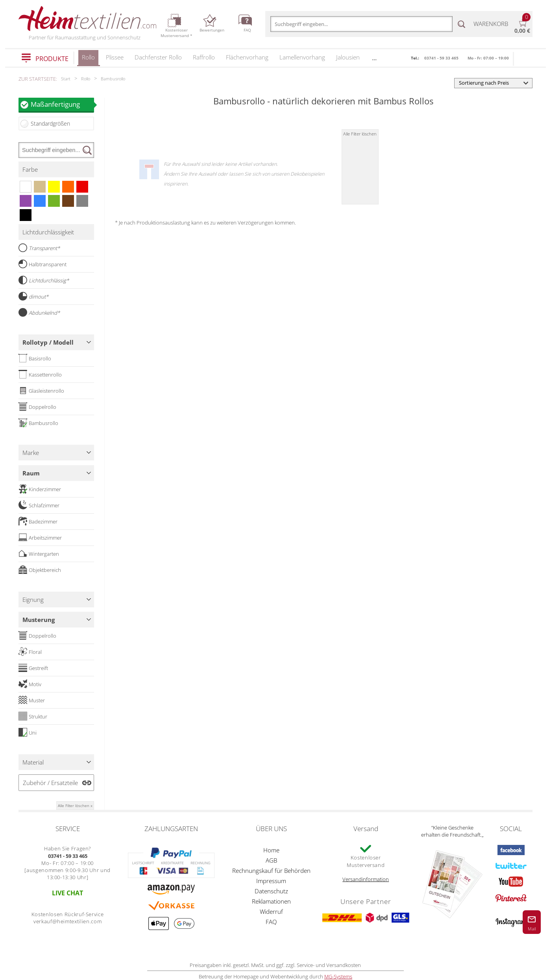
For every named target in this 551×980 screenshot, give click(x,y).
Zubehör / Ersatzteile (50, 783)
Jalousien (348, 57)
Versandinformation (366, 879)
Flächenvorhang (247, 57)
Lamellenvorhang (302, 57)
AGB (271, 860)
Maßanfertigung (62, 104)
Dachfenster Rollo (158, 57)
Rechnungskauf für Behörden (271, 870)
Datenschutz (271, 891)
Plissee (115, 57)
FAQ (271, 922)
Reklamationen (271, 901)
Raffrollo (204, 57)
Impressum (271, 881)
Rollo (88, 60)
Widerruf (271, 911)
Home (271, 850)
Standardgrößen (50, 123)
